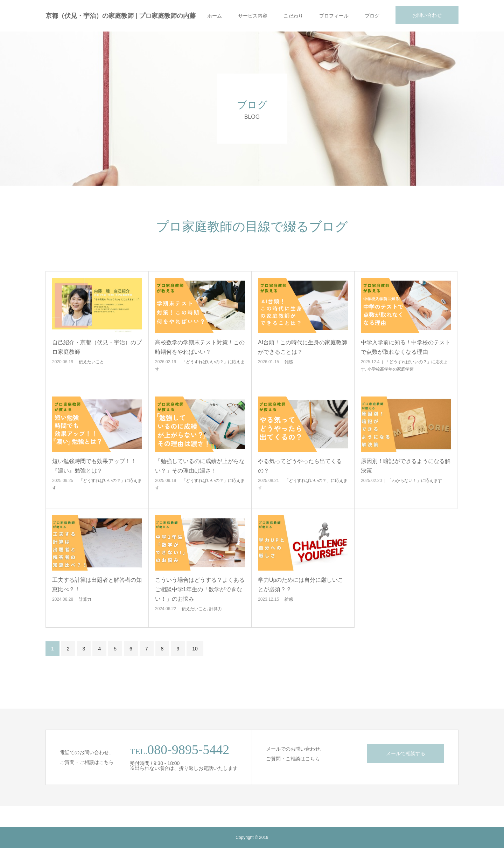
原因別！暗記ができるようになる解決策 (406, 466)
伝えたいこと (91, 362)
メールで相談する (406, 753)
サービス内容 (253, 16)
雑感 (289, 362)
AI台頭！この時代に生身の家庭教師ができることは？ (303, 347)
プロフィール (334, 16)
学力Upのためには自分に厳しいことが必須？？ (301, 585)
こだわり (293, 16)
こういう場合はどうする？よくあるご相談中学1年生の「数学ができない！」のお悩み (200, 589)
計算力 (85, 599)
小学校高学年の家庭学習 (391, 369)
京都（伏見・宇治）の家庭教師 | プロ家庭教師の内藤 (121, 16)
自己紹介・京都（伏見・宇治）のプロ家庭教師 (97, 347)
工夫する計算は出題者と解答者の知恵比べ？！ (97, 585)
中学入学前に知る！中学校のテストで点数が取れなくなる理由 (406, 347)
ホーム (215, 16)
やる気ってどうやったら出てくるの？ (300, 466)
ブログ (372, 16)
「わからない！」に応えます (415, 481)
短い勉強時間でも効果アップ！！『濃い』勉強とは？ (94, 466)
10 (195, 649)
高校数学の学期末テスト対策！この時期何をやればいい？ (200, 347)
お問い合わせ (427, 15)
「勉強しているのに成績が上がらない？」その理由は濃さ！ (200, 466)
